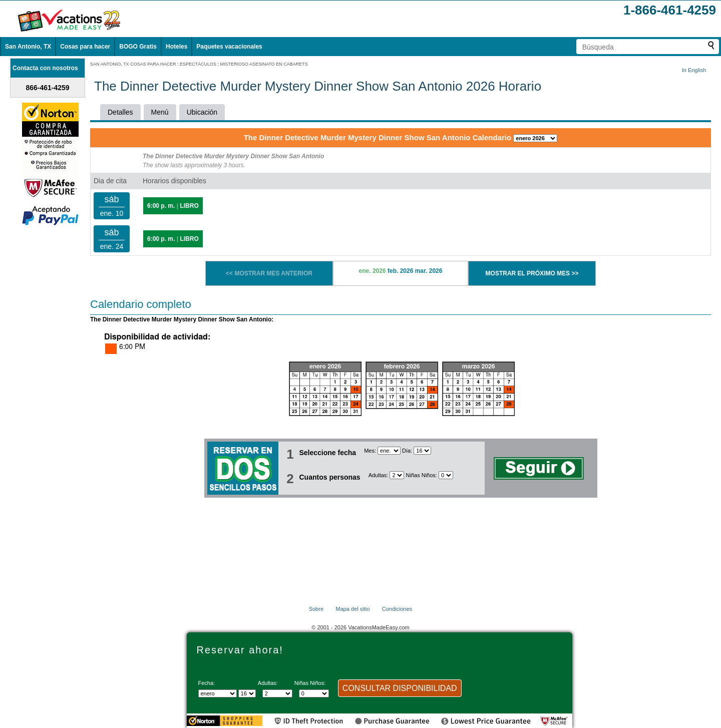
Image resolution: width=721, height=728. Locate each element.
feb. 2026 (400, 271)
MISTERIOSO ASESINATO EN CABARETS (264, 64)
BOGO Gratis (138, 47)
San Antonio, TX (28, 47)
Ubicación (202, 112)
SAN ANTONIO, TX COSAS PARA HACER (133, 64)
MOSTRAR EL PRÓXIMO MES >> (532, 273)
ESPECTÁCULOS (198, 64)
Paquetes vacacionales (229, 47)
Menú (160, 112)
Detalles (120, 112)
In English (694, 70)
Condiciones (397, 609)
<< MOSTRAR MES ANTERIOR (269, 273)
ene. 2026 (373, 271)
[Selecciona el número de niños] (446, 475)
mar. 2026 (429, 271)
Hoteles (176, 47)
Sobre (316, 609)
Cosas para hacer (85, 47)
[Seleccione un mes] (389, 451)
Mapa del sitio (352, 609)
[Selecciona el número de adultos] (397, 475)
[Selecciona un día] (422, 451)
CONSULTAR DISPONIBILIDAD (400, 688)
